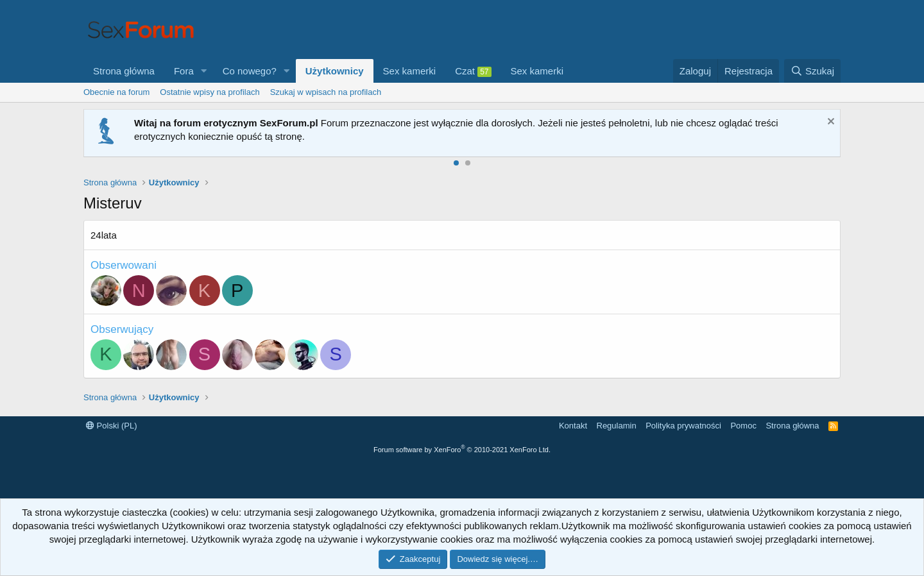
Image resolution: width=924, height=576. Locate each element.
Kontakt (573, 426)
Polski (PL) (111, 426)
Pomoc (743, 426)
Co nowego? (250, 71)
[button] (204, 71)
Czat (473, 71)
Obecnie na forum (116, 92)
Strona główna (124, 71)
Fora (184, 71)
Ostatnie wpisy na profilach (210, 92)
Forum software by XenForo (462, 450)
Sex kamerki (410, 71)
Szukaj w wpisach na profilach (326, 92)
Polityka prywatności (683, 426)
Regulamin (617, 426)
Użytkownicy (335, 71)
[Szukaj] (812, 71)
